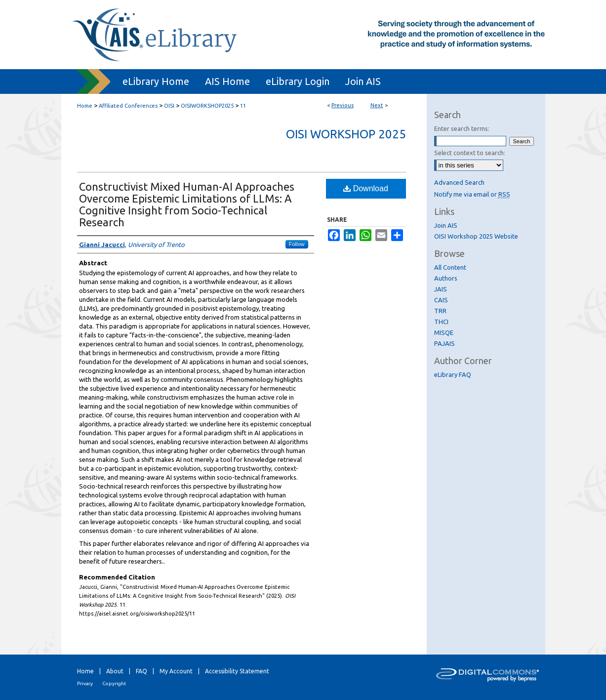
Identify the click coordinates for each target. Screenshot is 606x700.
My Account (176, 671)
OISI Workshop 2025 (346, 134)
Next (377, 105)
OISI (169, 106)
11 (243, 106)
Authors (446, 278)
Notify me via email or (472, 194)
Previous (343, 105)
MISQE (444, 332)
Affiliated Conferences (128, 106)
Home (85, 106)
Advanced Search (459, 182)
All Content (450, 267)
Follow (297, 244)
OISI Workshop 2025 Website (476, 236)
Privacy (85, 683)
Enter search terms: (462, 128)
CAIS (441, 300)
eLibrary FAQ (453, 374)
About (115, 671)
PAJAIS (444, 343)
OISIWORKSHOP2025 (207, 106)
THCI (441, 322)
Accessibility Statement (237, 671)
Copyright (114, 683)
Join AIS (446, 225)
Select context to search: (470, 153)
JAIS (441, 289)
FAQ (141, 671)
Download (366, 188)
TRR (440, 311)
